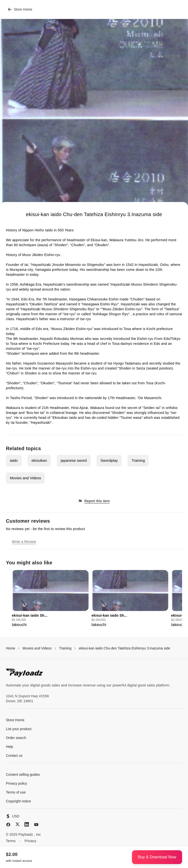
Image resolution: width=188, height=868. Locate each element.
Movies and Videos (25, 478)
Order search (16, 738)
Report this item (94, 501)
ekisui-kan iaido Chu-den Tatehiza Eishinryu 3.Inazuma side (124, 648)
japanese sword (74, 460)
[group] (50, 599)
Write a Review (24, 542)
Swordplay (109, 460)
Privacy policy (17, 783)
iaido (14, 460)
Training (138, 460)
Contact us (14, 756)
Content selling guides (23, 775)
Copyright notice (18, 801)
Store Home (20, 9)
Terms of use (16, 792)
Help (9, 747)
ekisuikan (39, 460)
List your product (19, 729)
